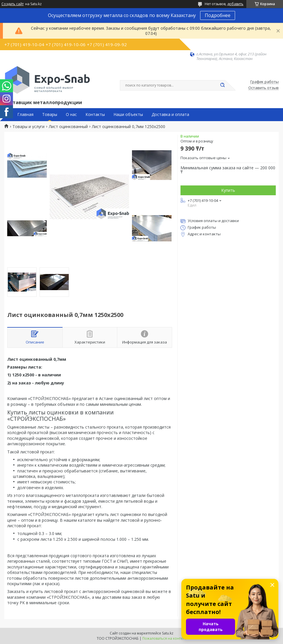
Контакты (95, 114)
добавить (235, 4)
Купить (228, 190)
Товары (50, 114)
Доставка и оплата (170, 114)
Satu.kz (168, 633)
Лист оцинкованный (68, 127)
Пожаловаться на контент (164, 638)
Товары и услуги (28, 127)
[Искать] (222, 85)
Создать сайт (13, 4)
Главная (25, 114)
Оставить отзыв (264, 88)
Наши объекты (128, 114)
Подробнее (218, 15)
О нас (71, 114)
